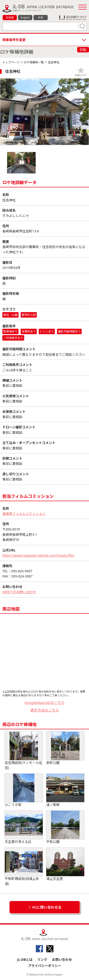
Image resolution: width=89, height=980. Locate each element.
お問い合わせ (62, 959)
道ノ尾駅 (65, 790)
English (25, 17)
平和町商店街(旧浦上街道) (24, 867)
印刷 (83, 50)
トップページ (11, 62)
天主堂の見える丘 (24, 827)
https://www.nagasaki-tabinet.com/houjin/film (38, 555)
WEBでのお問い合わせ (19, 592)
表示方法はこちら (45, 710)
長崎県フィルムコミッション (24, 514)
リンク (42, 959)
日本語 (10, 17)
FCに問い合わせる (47, 907)
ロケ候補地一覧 (34, 62)
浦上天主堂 (65, 864)
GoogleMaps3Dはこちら (44, 703)
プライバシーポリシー (45, 966)
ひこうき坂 (24, 790)
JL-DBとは (25, 959)
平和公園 (65, 827)
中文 (41, 17)
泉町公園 (65, 748)
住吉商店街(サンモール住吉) (24, 751)
